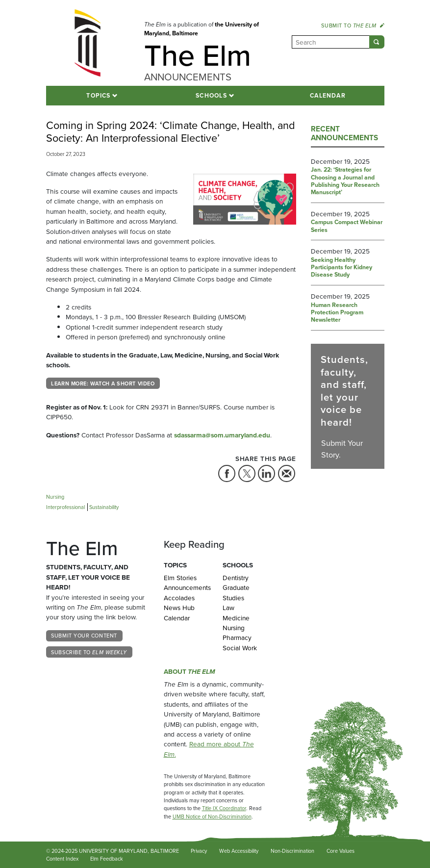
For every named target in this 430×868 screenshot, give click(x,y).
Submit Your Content (84, 636)
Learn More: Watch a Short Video (103, 383)
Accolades (179, 598)
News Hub (179, 608)
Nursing (55, 497)
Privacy (199, 851)
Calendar (328, 96)
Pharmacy (237, 638)
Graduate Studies (236, 592)
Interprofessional (65, 507)
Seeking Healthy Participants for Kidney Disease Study (341, 268)
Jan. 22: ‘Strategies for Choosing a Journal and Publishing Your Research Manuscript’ (345, 181)
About (190, 671)
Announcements (186, 587)
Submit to (353, 26)
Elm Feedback (107, 859)
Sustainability (104, 507)
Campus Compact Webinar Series (347, 226)
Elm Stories (180, 578)
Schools (211, 96)
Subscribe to (89, 652)
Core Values (341, 851)
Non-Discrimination (292, 851)
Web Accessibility (239, 851)
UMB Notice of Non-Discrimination (212, 817)
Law (228, 608)
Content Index (62, 859)
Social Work (240, 648)
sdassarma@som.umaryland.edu (222, 435)
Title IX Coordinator (224, 808)
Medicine (236, 618)
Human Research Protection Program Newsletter (337, 313)
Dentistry (236, 578)
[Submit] (377, 42)
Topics (98, 96)
